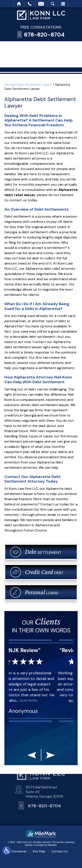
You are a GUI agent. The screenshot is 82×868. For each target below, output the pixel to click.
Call (30, 4)
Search (53, 4)
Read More (37, 701)
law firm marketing (65, 842)
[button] (32, 756)
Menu (63, 4)
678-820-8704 (44, 35)
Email (41, 4)
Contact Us (60, 851)
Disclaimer (19, 851)
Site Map (39, 851)
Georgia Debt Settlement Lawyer (28, 85)
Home (19, 4)
